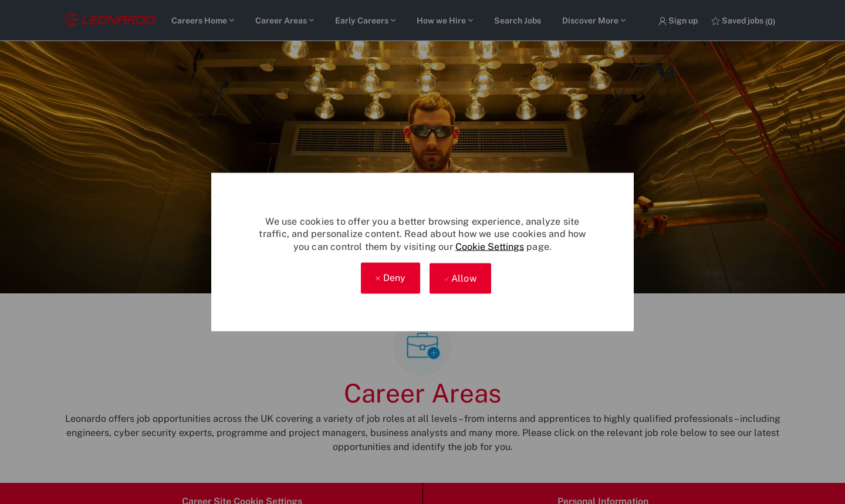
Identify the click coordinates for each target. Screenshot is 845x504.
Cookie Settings (490, 247)
